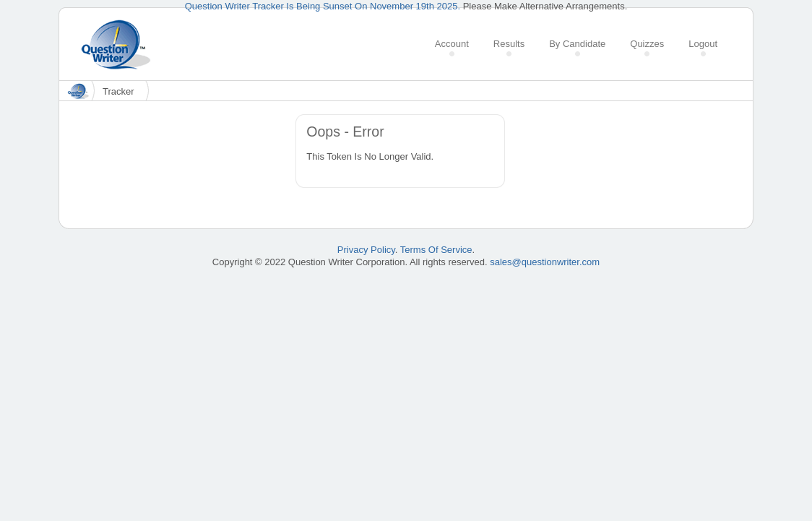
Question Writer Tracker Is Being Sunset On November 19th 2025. (323, 6)
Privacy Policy (366, 250)
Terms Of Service (436, 250)
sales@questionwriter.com (545, 262)
